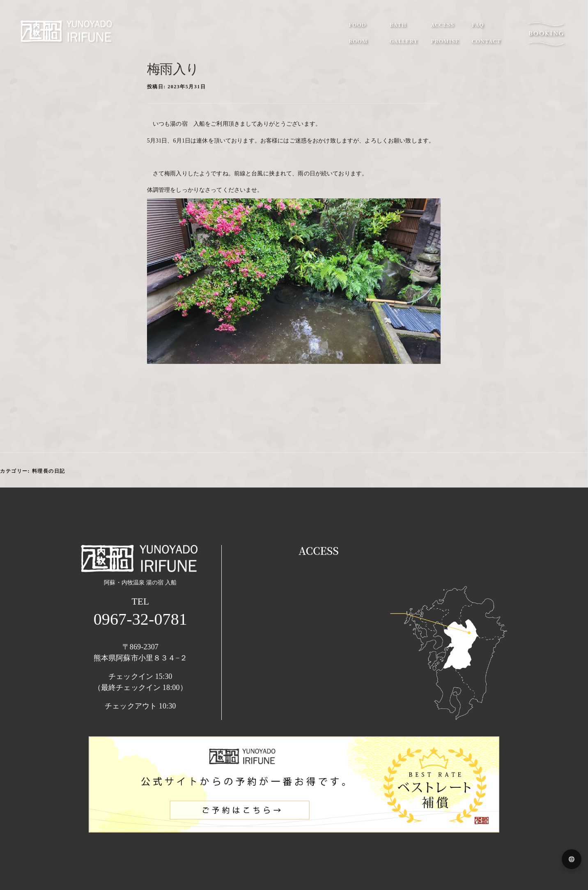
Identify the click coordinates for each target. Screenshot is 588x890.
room (358, 41)
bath (398, 24)
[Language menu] (572, 859)
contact (486, 41)
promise (445, 41)
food (357, 24)
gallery (404, 41)
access (442, 24)
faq (478, 24)
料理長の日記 (49, 471)
